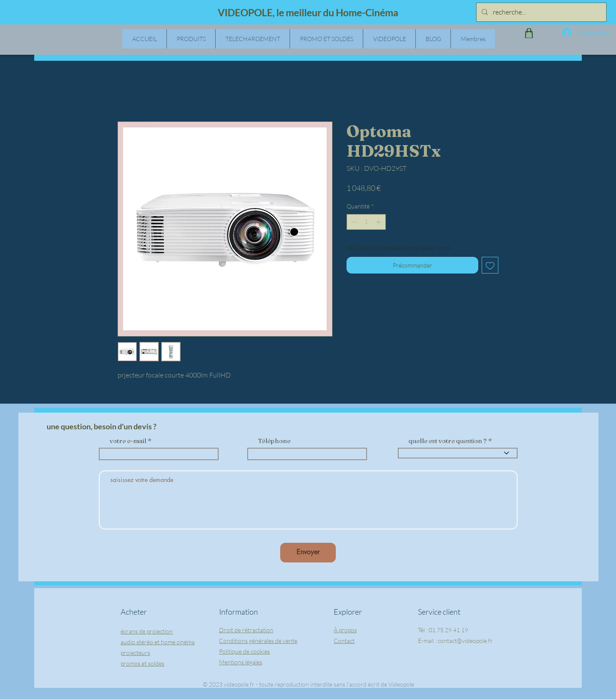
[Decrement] (353, 222)
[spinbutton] (366, 222)
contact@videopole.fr (465, 641)
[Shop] (529, 33)
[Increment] (379, 222)
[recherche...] (540, 12)
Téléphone (274, 441)
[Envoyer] (308, 553)
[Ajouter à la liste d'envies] (490, 265)
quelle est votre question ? (448, 441)
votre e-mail (128, 441)
